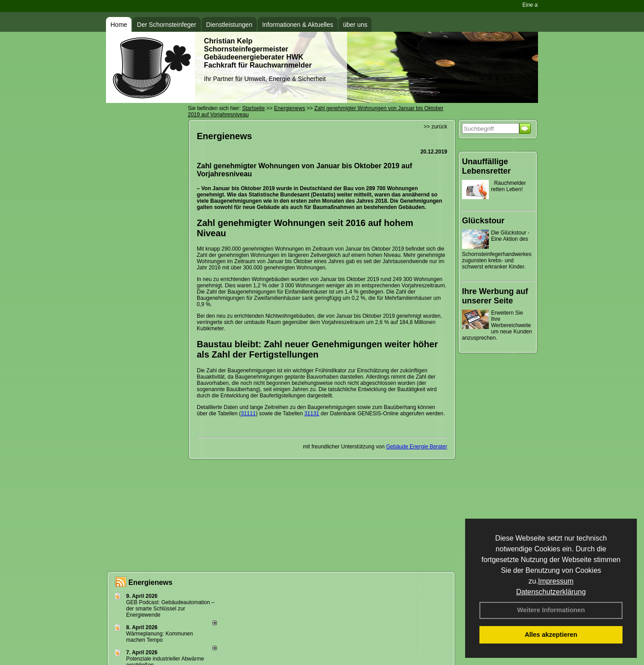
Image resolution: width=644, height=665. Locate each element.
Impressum (556, 581)
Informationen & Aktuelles (298, 25)
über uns (355, 25)
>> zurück (435, 127)
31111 (248, 413)
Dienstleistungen (229, 25)
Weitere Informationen (551, 610)
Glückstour (483, 221)
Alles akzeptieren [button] (551, 635)
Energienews (150, 582)
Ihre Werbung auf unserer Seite (495, 296)
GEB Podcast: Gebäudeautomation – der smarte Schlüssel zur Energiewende (170, 609)
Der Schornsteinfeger (166, 25)
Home (119, 25)
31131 (311, 413)
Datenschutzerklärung (551, 592)
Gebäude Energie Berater (417, 447)
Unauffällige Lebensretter (486, 166)
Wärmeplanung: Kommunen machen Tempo (159, 637)
